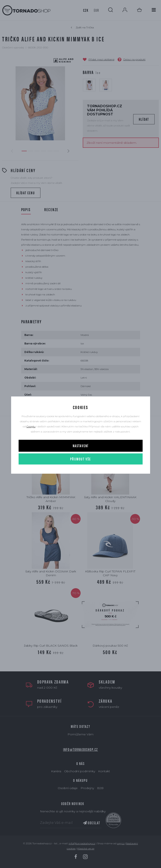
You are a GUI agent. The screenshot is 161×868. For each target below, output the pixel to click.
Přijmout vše (81, 459)
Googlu (31, 426)
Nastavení (80, 446)
